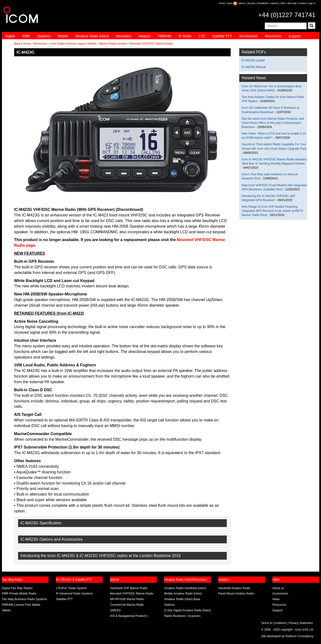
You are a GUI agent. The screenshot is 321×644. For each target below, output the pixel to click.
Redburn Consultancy (299, 636)
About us (278, 588)
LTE (202, 36)
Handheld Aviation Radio (234, 588)
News (276, 599)
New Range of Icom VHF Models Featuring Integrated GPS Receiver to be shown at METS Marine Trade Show (272, 211)
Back (17, 44)
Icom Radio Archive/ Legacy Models (73, 44)
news (230, 3)
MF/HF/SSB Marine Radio (127, 599)
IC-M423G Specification (41, 523)
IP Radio (185, 36)
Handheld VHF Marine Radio (129, 588)
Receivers (124, 36)
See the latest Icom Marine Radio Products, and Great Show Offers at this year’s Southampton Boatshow (273, 123)
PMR (26, 36)
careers (274, 3)
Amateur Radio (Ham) (92, 36)
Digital (10, 36)
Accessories (248, 36)
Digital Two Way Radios (17, 588)
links (283, 3)
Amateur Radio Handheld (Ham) (185, 588)
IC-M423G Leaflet (253, 60)
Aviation (145, 36)
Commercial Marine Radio (127, 605)
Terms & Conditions (274, 623)
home (222, 3)
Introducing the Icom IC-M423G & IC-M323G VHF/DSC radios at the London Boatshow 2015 (101, 556)
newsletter (263, 3)
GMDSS (115, 610)
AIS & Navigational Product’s (129, 616)
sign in (312, 3)
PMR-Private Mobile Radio (19, 594)
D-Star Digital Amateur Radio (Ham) (187, 610)
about (242, 3)
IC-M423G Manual (254, 67)
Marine (63, 36)
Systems (44, 36)
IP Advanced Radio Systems (74, 594)
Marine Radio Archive (113, 44)
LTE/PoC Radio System (71, 588)
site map (292, 3)
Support (295, 36)
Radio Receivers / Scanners (182, 616)
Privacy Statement (301, 623)
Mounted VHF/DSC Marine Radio (151, 44)
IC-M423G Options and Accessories (52, 539)
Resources (273, 36)
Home (27, 44)
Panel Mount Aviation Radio (236, 594)
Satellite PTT (222, 36)
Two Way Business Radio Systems (25, 599)
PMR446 (165, 36)
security (251, 3)
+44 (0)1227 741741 (287, 15)
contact (302, 3)
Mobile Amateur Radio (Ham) (183, 594)
